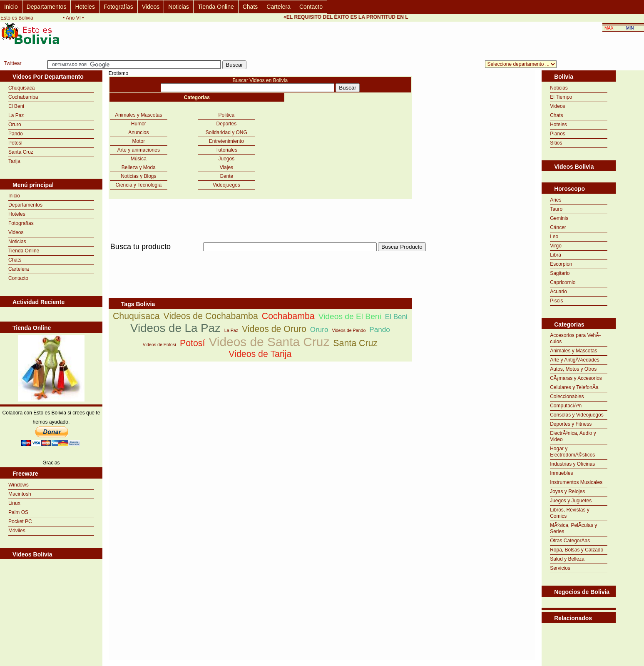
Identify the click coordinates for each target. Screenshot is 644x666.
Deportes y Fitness (571, 424)
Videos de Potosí (159, 344)
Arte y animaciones (139, 150)
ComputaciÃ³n (566, 406)
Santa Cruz (21, 152)
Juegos (227, 159)
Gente (227, 176)
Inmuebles (561, 473)
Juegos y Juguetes (571, 501)
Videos (151, 7)
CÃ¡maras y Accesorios (576, 378)
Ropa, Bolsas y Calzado (577, 550)
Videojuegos (226, 185)
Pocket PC (20, 521)
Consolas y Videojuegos (577, 415)
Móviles (17, 531)
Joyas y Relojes (567, 491)
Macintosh (20, 494)
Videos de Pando (349, 330)
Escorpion (561, 264)
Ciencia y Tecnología (139, 185)
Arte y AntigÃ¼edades (575, 360)
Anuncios (138, 132)
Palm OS (18, 512)
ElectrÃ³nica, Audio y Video (573, 436)
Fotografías (118, 7)
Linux (14, 503)
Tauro (556, 209)
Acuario (558, 292)
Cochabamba (23, 97)
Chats (250, 7)
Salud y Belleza (567, 559)
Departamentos (47, 7)
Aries (556, 200)
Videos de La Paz (175, 328)
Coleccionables (567, 397)
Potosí (15, 143)
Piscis (556, 301)
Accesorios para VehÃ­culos (575, 338)
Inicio (11, 7)
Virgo (556, 246)
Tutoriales (226, 150)
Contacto (311, 7)
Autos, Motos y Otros (573, 369)
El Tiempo (561, 97)
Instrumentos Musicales (576, 482)
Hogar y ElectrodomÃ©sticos (572, 452)
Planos (558, 134)
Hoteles (85, 7)
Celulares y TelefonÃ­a (574, 387)
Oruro (15, 125)
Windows (19, 485)
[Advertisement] (260, 256)
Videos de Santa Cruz (269, 342)
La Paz (16, 115)
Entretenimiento (226, 141)
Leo (554, 237)
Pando (16, 134)
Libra (556, 255)
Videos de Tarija (260, 354)
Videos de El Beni (350, 316)
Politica (227, 115)
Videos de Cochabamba (211, 316)
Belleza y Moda (139, 167)
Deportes (227, 124)
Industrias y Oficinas (572, 464)
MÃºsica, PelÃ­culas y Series (573, 528)
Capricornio (563, 282)
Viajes (226, 167)
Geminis (559, 218)
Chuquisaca (21, 88)
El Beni (16, 106)
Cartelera (278, 7)
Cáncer (558, 227)
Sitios (556, 143)
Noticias (179, 7)
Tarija (14, 161)
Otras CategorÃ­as (570, 541)
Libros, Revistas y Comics (570, 513)
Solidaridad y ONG (226, 132)
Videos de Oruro (274, 329)
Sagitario (560, 273)
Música (139, 159)
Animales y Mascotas (138, 115)
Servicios (560, 568)
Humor (139, 124)
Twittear (12, 63)
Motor (139, 141)
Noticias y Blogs (138, 176)
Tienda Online (216, 7)
